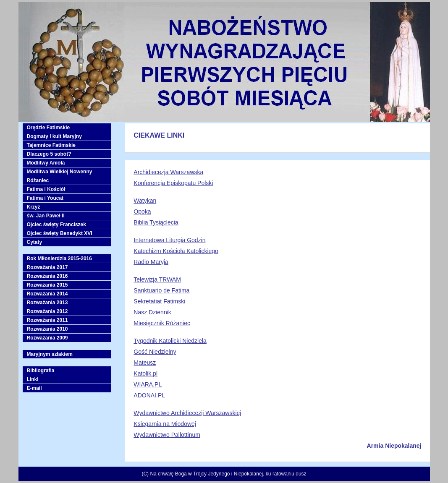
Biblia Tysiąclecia (156, 222)
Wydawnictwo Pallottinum (167, 435)
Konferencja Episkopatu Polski (173, 183)
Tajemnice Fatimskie (51, 145)
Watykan (145, 201)
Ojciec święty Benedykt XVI (60, 233)
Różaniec (38, 180)
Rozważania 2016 (47, 276)
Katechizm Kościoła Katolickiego (176, 251)
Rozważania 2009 (47, 338)
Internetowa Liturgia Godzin (169, 240)
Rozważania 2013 (47, 303)
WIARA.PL (148, 384)
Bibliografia (41, 371)
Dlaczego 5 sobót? (49, 154)
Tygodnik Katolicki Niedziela (170, 341)
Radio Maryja (151, 262)
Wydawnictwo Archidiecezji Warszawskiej (187, 413)
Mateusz (145, 363)
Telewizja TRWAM (157, 279)
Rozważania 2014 (47, 294)
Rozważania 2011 (47, 320)
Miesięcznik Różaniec (162, 323)
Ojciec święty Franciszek (56, 225)
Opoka (142, 211)
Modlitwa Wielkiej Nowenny (60, 172)
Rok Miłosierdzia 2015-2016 (59, 258)
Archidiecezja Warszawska (168, 172)
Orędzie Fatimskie (48, 128)
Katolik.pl (145, 373)
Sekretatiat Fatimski (159, 301)
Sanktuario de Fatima (161, 290)
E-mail (34, 388)
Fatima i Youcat (45, 198)
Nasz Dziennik (152, 312)
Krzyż (34, 207)
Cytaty (35, 242)
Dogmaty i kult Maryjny (54, 136)
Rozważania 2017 (47, 267)
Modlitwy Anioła (46, 163)
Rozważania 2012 (47, 311)
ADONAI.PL (149, 395)
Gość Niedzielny (155, 352)
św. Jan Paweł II (46, 216)
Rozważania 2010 (47, 329)
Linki (33, 379)
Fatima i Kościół (46, 189)
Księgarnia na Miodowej (165, 424)
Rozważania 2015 (47, 285)
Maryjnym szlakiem (50, 354)
